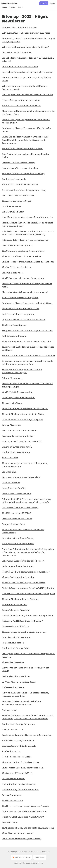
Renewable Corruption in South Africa (21, 309)
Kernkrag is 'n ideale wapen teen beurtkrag (23, 174)
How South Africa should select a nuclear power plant (28, 594)
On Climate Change (11, 206)
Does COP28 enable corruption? (17, 245)
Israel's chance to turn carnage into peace (22, 419)
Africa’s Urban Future (12, 729)
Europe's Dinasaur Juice (14, 524)
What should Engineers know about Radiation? (25, 47)
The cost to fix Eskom (13, 403)
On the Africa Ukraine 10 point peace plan (22, 768)
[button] (4, 8)
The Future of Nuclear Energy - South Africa (23, 583)
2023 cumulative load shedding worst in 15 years (26, 33)
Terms (33, 852)
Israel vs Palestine (11, 483)
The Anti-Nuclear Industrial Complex (20, 599)
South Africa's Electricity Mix (16, 494)
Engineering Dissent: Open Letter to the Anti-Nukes (27, 303)
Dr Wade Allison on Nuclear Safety (19, 682)
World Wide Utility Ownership (17, 392)
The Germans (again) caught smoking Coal (23, 251)
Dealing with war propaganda (17, 447)
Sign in (52, 3)
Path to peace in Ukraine (14, 336)
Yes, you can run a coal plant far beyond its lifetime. (27, 330)
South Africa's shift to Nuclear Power (20, 184)
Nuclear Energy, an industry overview (21, 100)
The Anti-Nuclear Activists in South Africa (23, 414)
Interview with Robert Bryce (16, 637)
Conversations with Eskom (15, 626)
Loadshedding (9, 472)
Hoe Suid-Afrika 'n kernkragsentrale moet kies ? (26, 572)
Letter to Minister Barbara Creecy (18, 163)
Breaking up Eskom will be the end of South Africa (27, 735)
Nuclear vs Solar (10, 458)
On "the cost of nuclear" (13, 779)
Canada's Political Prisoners (16, 610)
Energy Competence (12, 795)
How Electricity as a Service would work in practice (28, 217)
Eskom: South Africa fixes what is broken (22, 149)
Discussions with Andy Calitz (16, 52)
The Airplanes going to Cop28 (17, 201)
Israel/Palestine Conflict (14, 488)
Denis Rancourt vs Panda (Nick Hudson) (22, 839)
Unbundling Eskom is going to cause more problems (28, 615)
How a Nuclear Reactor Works (17, 757)
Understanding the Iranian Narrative (20, 789)
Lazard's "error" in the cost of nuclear (20, 168)
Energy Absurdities (11, 425)
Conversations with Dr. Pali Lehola (19, 746)
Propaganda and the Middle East (18, 436)
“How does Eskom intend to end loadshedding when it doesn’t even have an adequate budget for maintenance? (28, 552)
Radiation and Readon (13, 643)
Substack (17, 863)
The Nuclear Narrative (13, 662)
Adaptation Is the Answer (15, 605)
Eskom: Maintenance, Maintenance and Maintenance (28, 355)
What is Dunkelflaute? (13, 212)
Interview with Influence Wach (17, 538)
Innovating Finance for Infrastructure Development (28, 72)
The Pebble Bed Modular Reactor (18, 833)
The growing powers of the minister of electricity (26, 341)
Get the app (40, 857)
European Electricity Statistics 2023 (20, 27)
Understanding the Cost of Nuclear (19, 784)
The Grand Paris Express (14, 325)
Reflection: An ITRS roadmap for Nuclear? (22, 621)
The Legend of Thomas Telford (17, 773)
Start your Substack (21, 857)
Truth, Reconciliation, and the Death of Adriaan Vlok (28, 828)
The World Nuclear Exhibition (17, 267)
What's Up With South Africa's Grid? (20, 430)
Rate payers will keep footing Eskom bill (22, 441)
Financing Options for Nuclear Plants (20, 762)
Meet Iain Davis (10, 822)
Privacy (27, 852)
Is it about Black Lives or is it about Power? (23, 817)
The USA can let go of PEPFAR (16, 513)
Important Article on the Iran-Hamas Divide (24, 319)
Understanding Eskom (13, 687)
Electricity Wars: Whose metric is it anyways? (25, 292)
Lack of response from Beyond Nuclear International (28, 262)
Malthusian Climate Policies (16, 676)
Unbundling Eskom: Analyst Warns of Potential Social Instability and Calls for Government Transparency (26, 140)
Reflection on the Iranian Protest (18, 566)
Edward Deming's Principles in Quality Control (25, 409)
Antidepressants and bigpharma (18, 544)
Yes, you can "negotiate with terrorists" (21, 477)
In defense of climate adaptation (18, 314)
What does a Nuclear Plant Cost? (18, 195)
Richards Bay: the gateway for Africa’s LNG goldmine (28, 588)
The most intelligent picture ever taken (21, 256)
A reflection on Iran (11, 751)
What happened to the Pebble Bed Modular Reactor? (27, 95)
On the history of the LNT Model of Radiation (24, 811)
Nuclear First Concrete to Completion (20, 298)
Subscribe (44, 3)
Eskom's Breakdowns (12, 378)
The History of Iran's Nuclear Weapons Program (26, 806)
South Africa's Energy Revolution (18, 724)
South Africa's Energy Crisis (16, 648)
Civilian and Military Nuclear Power (20, 66)
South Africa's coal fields (14, 179)
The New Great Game (12, 800)
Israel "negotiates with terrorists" (18, 398)
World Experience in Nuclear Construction (23, 278)
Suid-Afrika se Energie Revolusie (18, 740)
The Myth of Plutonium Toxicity (18, 577)
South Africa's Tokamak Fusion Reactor (21, 105)
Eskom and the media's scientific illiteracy (23, 561)
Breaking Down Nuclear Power (17, 519)
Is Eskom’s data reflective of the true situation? (25, 240)
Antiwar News (9, 710)
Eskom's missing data (13, 273)
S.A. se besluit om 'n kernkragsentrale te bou (24, 190)
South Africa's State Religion (16, 452)
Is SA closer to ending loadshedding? (20, 508)
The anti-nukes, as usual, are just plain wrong (24, 632)
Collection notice (43, 852)
